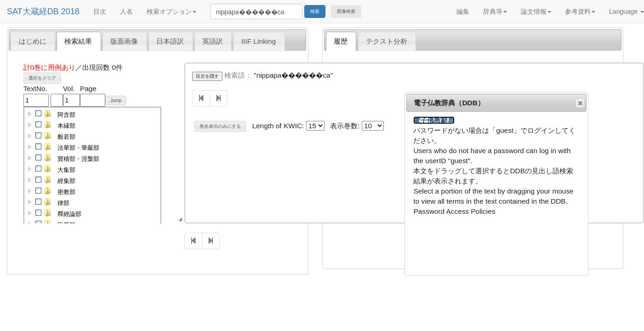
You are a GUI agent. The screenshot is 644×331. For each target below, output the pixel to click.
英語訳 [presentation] (213, 41)
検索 (315, 11)
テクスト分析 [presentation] (387, 41)
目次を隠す (207, 76)
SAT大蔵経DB (33, 11)
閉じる (580, 103)
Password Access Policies (454, 211)
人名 (126, 11)
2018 (70, 11)
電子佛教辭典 (434, 120)
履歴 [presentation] (341, 41)
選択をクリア (42, 78)
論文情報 (536, 11)
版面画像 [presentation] (124, 41)
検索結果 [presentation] (78, 41)
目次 (100, 11)
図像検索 (346, 11)
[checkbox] (39, 114)
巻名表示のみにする (220, 126)
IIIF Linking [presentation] (259, 41)
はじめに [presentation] (33, 41)
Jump (116, 100)
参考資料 (580, 11)
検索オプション (171, 11)
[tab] (33, 41)
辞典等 (495, 11)
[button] (30, 114)
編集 (463, 11)
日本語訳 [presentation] (170, 41)
